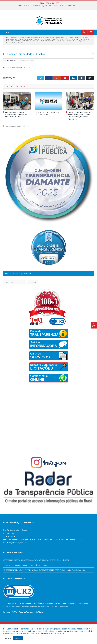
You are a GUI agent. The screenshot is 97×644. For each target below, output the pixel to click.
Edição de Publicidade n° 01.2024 (17, 78)
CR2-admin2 (11, 71)
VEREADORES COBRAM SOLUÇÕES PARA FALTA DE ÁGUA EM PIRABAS (48, 6)
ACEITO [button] (18, 638)
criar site (19, 614)
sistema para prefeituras (34, 614)
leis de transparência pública (43, 617)
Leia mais (30, 633)
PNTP (14, 622)
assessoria (62, 614)
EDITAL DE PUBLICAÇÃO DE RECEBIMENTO (48, 124)
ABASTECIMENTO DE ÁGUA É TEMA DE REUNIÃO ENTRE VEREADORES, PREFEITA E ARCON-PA (80, 126)
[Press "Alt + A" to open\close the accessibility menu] (94, 325)
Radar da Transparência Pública (31, 622)
